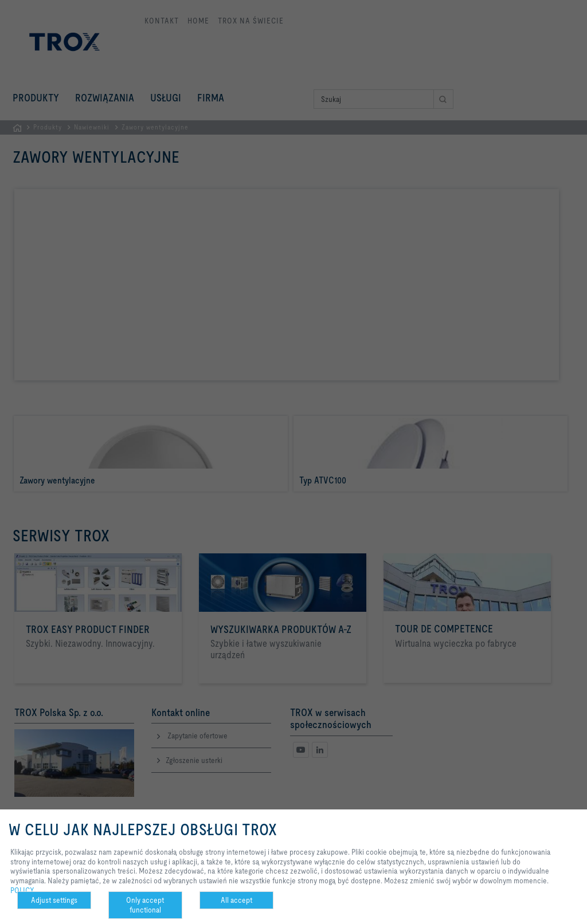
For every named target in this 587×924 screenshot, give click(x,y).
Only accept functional (145, 905)
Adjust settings (54, 900)
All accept (236, 900)
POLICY (22, 890)
